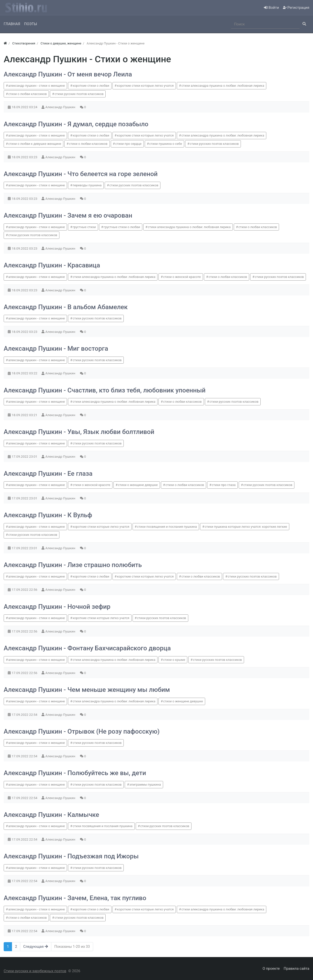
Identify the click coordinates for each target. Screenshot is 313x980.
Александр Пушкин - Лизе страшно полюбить (73, 565)
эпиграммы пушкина (145, 785)
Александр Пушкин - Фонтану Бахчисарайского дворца (87, 648)
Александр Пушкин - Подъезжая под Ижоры (71, 856)
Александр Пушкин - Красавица (52, 265)
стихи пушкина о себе (166, 144)
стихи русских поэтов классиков (79, 94)
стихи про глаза (224, 485)
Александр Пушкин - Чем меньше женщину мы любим (87, 690)
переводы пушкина (87, 185)
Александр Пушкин (61, 107)
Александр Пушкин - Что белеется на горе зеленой (81, 174)
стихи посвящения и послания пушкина (167, 527)
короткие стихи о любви (91, 86)
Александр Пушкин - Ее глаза (48, 474)
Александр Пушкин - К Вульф (48, 515)
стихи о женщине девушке (138, 485)
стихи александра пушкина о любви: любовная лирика (223, 86)
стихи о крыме (174, 660)
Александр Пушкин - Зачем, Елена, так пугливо (75, 898)
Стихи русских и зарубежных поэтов (35, 971)
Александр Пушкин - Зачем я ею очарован (68, 215)
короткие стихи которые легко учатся (145, 86)
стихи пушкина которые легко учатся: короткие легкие (246, 527)
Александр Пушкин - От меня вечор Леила (68, 74)
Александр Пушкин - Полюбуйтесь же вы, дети (75, 773)
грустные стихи (84, 227)
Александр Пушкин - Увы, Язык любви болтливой (79, 432)
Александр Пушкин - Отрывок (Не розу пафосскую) (82, 731)
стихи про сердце (128, 144)
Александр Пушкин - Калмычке (51, 815)
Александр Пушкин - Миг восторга (56, 348)
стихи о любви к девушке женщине (35, 144)
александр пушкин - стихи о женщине (37, 86)
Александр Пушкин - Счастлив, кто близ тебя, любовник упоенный (105, 390)
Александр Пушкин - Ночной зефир (57, 607)
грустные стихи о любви (122, 227)
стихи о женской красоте (182, 277)
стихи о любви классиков (28, 94)
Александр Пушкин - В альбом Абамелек (66, 307)
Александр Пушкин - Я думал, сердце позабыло (76, 124)
